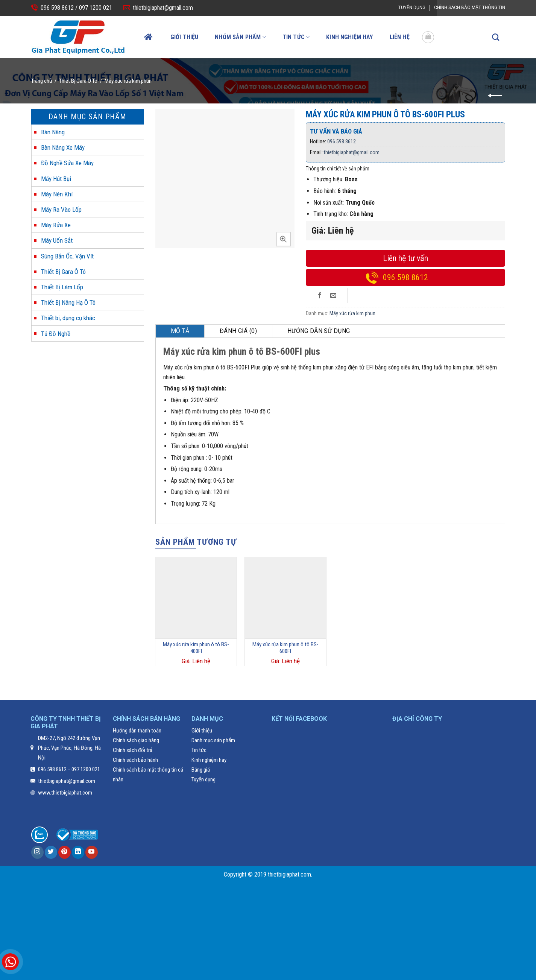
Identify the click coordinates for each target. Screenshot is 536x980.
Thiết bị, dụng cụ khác (68, 318)
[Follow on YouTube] (92, 852)
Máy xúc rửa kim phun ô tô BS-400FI (196, 648)
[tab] (180, 331)
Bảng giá (201, 770)
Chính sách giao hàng (136, 740)
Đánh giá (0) (238, 331)
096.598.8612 (342, 141)
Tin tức (296, 37)
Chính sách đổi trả (133, 750)
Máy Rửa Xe (56, 225)
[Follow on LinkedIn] (78, 852)
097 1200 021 (95, 8)
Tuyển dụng (412, 8)
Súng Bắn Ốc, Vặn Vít (67, 256)
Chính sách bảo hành (135, 760)
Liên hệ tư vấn (405, 258)
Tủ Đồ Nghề (56, 334)
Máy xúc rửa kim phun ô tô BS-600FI (285, 648)
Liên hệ (400, 37)
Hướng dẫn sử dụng (319, 331)
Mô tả (180, 331)
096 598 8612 (405, 277)
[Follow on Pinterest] (65, 852)
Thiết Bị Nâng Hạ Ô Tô (68, 302)
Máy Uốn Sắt (57, 240)
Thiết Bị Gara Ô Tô (78, 81)
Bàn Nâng (53, 132)
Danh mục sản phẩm (213, 740)
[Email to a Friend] (333, 296)
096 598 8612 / (59, 8)
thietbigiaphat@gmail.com (163, 8)
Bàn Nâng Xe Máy (63, 147)
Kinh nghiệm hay (349, 37)
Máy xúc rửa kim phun (128, 81)
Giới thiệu (184, 37)
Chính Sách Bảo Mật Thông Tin (470, 8)
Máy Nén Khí (57, 194)
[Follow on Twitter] (51, 852)
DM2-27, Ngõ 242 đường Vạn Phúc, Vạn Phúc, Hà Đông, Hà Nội (69, 748)
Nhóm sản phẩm (240, 37)
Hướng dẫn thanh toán (137, 731)
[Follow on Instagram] (37, 852)
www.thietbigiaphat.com (65, 793)
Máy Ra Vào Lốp (61, 210)
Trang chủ (42, 81)
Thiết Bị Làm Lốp (62, 287)
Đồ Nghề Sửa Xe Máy (67, 163)
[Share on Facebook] (320, 296)
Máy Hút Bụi (56, 179)
